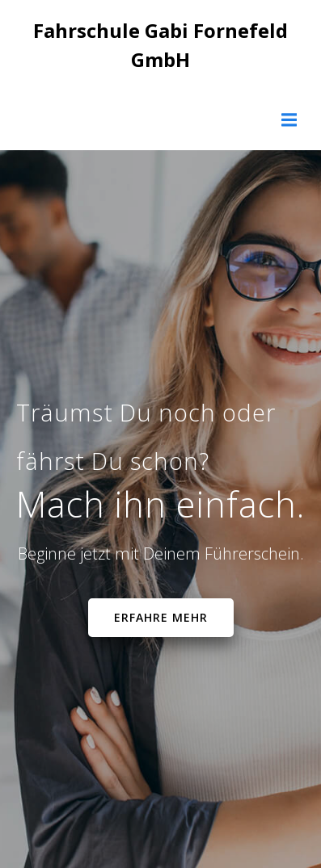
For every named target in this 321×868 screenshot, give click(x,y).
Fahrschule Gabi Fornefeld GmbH (160, 45)
